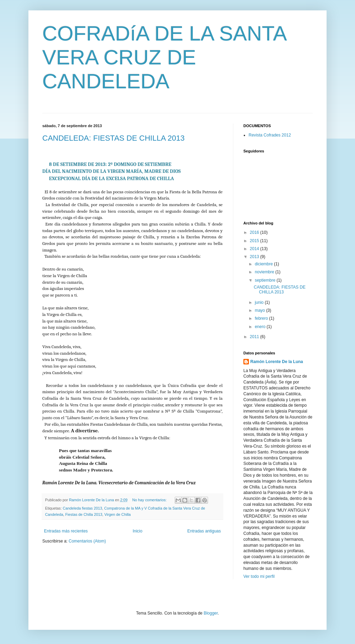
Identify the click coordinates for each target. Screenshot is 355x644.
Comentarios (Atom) (87, 541)
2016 (255, 232)
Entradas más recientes (66, 531)
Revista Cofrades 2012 (270, 135)
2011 (255, 337)
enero (261, 327)
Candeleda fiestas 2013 (82, 508)
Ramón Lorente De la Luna (277, 362)
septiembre (266, 280)
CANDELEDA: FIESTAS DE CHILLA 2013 (113, 138)
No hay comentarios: (150, 500)
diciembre (264, 264)
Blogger (211, 613)
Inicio (138, 531)
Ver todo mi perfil (259, 576)
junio (260, 302)
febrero (262, 318)
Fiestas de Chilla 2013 (84, 514)
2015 (255, 241)
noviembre (265, 272)
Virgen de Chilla (118, 514)
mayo (261, 310)
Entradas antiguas (204, 531)
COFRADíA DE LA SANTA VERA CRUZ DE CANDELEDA (164, 57)
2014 (255, 249)
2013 (255, 257)
